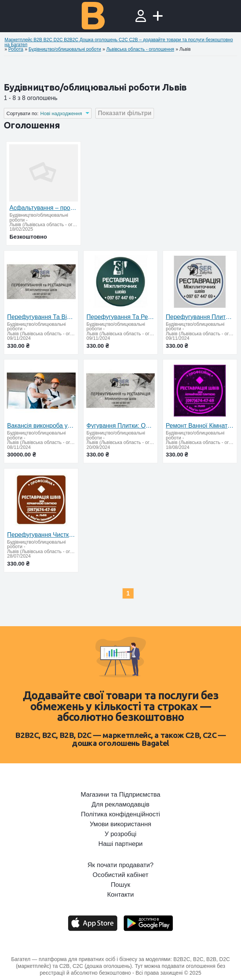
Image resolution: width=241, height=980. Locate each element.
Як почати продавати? (120, 865)
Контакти (120, 895)
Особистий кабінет (120, 875)
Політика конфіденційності (120, 814)
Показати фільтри (125, 113)
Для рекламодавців (120, 805)
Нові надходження (61, 113)
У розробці (120, 834)
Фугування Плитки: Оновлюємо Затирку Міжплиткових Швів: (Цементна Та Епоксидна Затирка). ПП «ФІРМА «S (121, 426)
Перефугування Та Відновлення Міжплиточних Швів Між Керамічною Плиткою (41, 317)
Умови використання (120, 824)
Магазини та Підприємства (120, 795)
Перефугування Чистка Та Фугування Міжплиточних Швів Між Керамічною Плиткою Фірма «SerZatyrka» (41, 535)
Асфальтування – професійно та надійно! (44, 208)
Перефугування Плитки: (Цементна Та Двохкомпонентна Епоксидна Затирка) (200, 317)
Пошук (120, 885)
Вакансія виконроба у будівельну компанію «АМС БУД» (41, 426)
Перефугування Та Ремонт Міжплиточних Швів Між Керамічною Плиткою (121, 317)
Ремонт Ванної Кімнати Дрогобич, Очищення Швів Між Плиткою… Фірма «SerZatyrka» (200, 426)
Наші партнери (120, 844)
